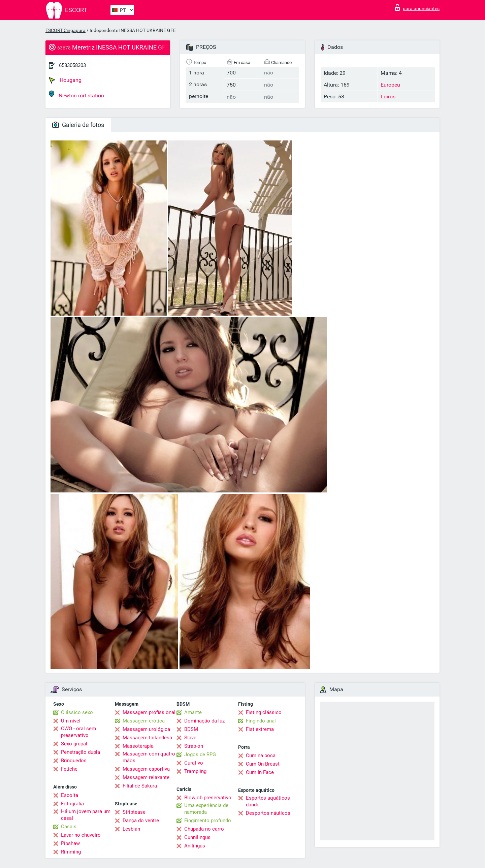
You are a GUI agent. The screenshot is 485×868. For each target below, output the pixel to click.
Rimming (71, 852)
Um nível (71, 721)
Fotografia (72, 804)
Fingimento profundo (208, 821)
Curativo (194, 763)
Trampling (195, 771)
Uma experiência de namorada (206, 809)
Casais (69, 827)
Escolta (70, 795)
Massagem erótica (144, 721)
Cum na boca (261, 756)
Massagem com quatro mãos (149, 757)
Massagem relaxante (146, 777)
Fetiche (69, 769)
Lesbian (131, 829)
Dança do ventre (141, 821)
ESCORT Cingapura (66, 30)
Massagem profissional (149, 712)
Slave (190, 738)
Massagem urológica (146, 729)
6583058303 (72, 65)
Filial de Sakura (140, 786)
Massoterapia (138, 746)
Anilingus (195, 846)
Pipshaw (70, 843)
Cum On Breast (263, 764)
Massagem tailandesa (147, 738)
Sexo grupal (74, 744)
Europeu (390, 85)
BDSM (191, 729)
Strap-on (194, 746)
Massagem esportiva (146, 769)
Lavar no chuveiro (81, 835)
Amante (193, 712)
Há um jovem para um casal (86, 815)
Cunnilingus (197, 837)
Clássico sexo (77, 712)
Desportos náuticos (268, 813)
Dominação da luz (204, 721)
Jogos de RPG (200, 754)
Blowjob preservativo (208, 798)
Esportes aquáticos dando (268, 801)
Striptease (134, 812)
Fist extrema (260, 729)
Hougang (65, 80)
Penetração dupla (80, 752)
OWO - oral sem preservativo (78, 732)
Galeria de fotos (78, 125)
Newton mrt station (76, 94)
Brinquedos (74, 761)
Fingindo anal (261, 721)
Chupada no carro (204, 829)
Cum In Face (260, 772)
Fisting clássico (264, 712)
